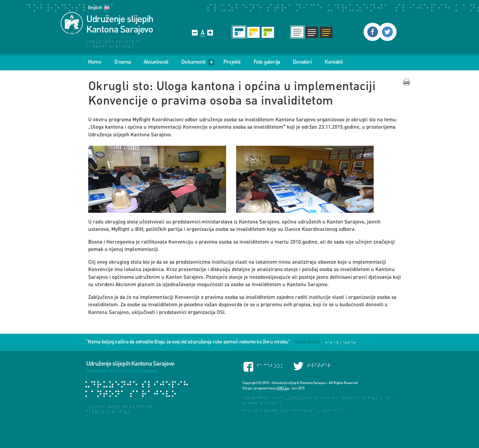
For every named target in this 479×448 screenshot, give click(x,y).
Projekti (232, 62)
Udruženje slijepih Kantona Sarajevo (120, 24)
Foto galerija (267, 62)
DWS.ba (283, 388)
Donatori (302, 62)
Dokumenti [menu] (198, 62)
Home (95, 62)
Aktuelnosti (156, 62)
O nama (122, 62)
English (95, 7)
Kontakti (334, 62)
